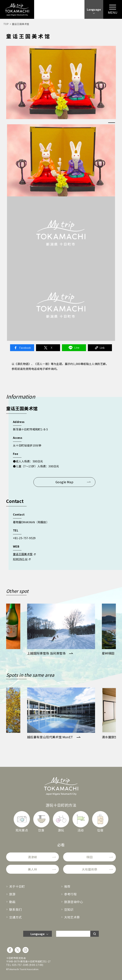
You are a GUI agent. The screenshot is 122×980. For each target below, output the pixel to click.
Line (74, 348)
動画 (12, 902)
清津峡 (33, 857)
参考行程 (70, 894)
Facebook (22, 348)
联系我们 (16, 909)
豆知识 (69, 909)
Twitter (48, 348)
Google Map (64, 482)
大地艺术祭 (72, 917)
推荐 (67, 886)
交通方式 (16, 917)
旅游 (12, 894)
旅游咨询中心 (74, 902)
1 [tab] (112, 123)
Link (100, 348)
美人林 (33, 869)
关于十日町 (17, 886)
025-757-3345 (20, 965)
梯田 (89, 857)
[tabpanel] (61, 82)
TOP (6, 24)
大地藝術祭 (90, 869)
